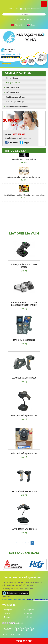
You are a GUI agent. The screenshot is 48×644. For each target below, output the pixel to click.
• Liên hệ (28, 617)
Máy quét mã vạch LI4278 (24, 378)
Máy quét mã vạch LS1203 (24, 529)
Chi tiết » (24, 163)
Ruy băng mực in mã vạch (14, 97)
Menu (44, 4)
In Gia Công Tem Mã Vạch (13, 102)
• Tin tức (6, 617)
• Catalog (6, 613)
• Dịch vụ (28, 613)
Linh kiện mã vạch (11, 88)
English (32, 25)
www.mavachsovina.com (14, 600)
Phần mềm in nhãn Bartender (15, 107)
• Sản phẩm (29, 610)
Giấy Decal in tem (11, 92)
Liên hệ (24, 271)
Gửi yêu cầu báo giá (24, 19)
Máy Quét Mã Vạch (11, 83)
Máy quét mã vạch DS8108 (24, 416)
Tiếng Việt (16, 25)
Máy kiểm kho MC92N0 (24, 340)
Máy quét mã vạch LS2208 (24, 491)
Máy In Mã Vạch (10, 78)
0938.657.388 (24, 641)
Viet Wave (17, 634)
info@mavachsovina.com (31, 9)
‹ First (17, 543)
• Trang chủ (7, 610)
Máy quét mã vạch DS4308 (24, 453)
